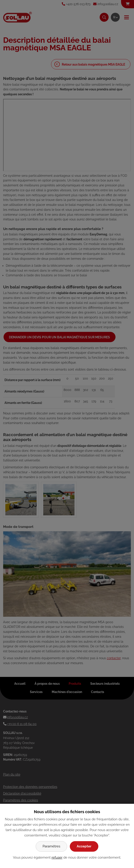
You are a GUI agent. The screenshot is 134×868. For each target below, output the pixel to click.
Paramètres (51, 846)
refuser (57, 857)
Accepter (84, 846)
